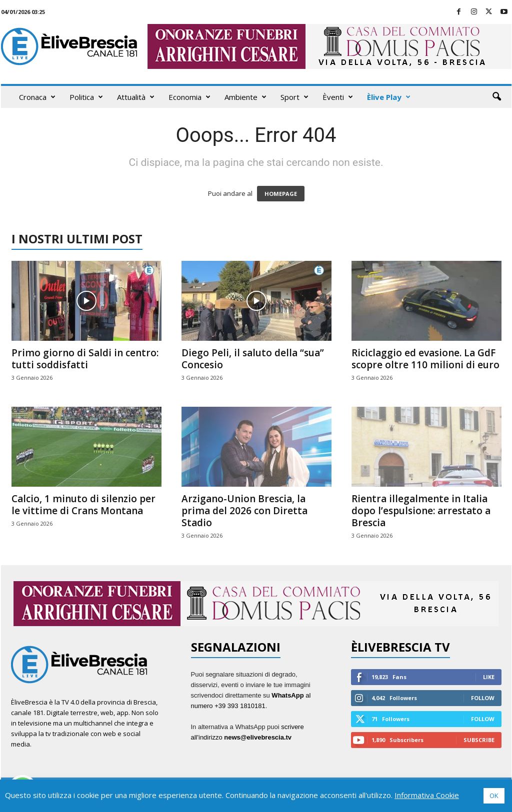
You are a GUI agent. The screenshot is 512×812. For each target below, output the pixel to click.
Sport (294, 97)
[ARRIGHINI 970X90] (256, 604)
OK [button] (494, 796)
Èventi (338, 97)
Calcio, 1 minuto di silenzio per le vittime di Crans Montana (83, 505)
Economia (189, 97)
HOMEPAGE (281, 194)
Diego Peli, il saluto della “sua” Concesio (253, 359)
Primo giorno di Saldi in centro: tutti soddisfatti (85, 359)
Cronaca (37, 97)
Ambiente (245, 97)
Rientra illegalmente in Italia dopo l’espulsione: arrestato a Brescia (421, 511)
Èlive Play (389, 97)
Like (489, 677)
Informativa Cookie (427, 795)
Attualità (136, 97)
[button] (496, 97)
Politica (86, 97)
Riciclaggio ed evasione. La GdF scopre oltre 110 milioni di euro (425, 359)
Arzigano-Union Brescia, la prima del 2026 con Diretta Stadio (244, 511)
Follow (483, 698)
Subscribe (479, 740)
